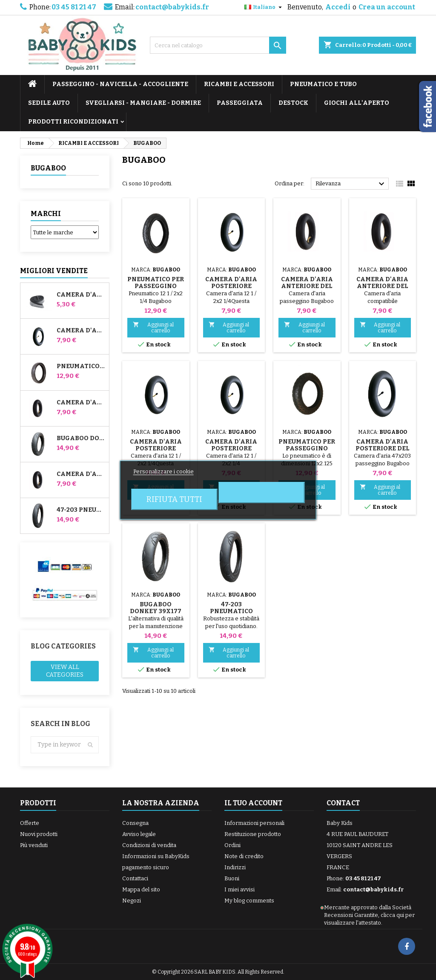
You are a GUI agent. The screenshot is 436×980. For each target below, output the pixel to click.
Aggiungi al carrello (153, 327)
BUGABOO (48, 168)
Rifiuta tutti (174, 499)
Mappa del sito (141, 889)
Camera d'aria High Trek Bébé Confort (81, 295)
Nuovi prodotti (39, 834)
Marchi (46, 214)
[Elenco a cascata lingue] (264, 7)
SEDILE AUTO (49, 103)
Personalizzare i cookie (163, 471)
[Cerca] (218, 45)
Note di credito (244, 856)
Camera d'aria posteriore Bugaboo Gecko (231, 448)
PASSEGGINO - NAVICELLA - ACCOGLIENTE (120, 84)
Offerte (30, 823)
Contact (343, 803)
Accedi (338, 7)
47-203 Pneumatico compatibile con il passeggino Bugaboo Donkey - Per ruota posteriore (81, 510)
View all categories (65, 671)
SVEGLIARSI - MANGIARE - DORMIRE (143, 103)
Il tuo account (253, 803)
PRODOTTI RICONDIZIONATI (73, 122)
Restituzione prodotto (253, 834)
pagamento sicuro (146, 867)
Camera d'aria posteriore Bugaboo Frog (156, 448)
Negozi (132, 901)
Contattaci (135, 878)
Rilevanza (351, 184)
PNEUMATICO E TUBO (323, 84)
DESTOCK (293, 103)
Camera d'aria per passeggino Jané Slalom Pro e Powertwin (81, 331)
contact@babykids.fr (172, 7)
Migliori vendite (54, 271)
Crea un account (387, 7)
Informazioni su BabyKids (156, 856)
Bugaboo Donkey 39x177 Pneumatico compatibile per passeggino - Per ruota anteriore (81, 438)
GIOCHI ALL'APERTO (357, 103)
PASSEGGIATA (240, 103)
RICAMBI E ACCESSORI (239, 84)
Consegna (135, 823)
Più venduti (34, 845)
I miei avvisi (240, 889)
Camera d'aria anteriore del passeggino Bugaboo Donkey (81, 403)
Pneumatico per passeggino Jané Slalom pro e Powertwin (81, 366)
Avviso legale (139, 834)
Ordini (232, 845)
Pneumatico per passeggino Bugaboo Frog (307, 448)
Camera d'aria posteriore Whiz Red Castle (81, 474)
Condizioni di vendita (149, 845)
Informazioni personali (254, 823)
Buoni (232, 878)
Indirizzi (235, 867)
